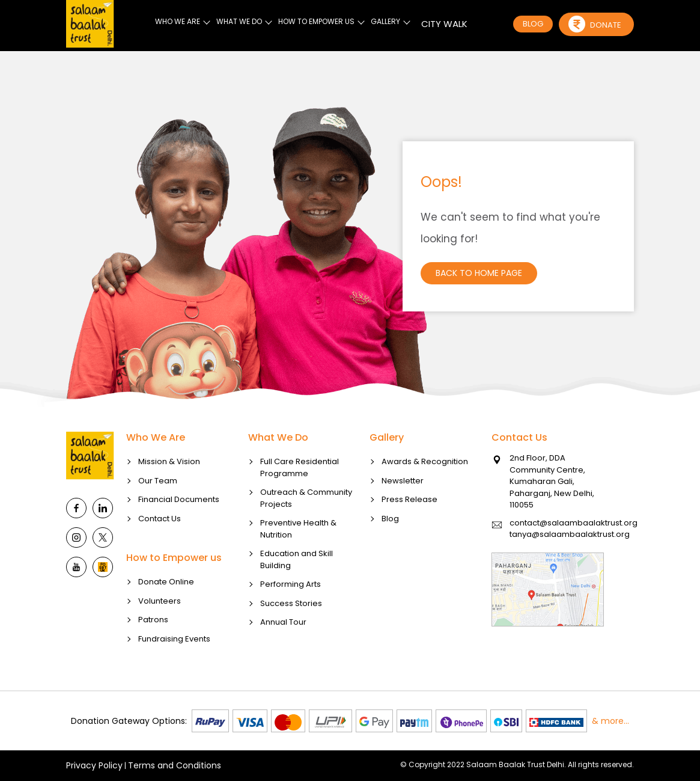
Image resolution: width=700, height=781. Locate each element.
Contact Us (160, 552)
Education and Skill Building (297, 593)
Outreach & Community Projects (306, 532)
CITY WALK (444, 24)
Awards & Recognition (425, 495)
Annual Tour (283, 656)
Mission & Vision (169, 495)
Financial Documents (179, 533)
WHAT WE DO (239, 21)
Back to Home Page (479, 273)
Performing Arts (291, 618)
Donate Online (166, 615)
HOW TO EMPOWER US (316, 21)
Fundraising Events (174, 672)
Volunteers (160, 634)
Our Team (158, 514)
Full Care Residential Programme (300, 501)
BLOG (533, 24)
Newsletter (403, 514)
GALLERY (385, 21)
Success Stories (291, 636)
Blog (390, 552)
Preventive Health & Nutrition (298, 562)
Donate (595, 24)
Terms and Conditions (175, 765)
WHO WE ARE (178, 21)
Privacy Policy (94, 765)
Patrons (153, 653)
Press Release (409, 533)
